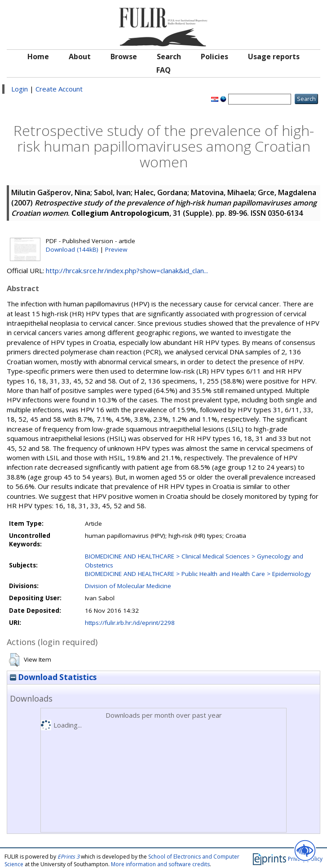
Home (38, 57)
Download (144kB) (72, 249)
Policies (214, 57)
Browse (124, 57)
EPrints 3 (68, 857)
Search (169, 57)
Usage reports (274, 57)
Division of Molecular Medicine (128, 586)
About (80, 57)
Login (20, 89)
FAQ (163, 70)
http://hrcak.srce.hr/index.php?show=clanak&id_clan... (127, 270)
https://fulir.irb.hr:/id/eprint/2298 (130, 623)
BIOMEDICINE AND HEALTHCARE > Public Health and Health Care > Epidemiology (198, 574)
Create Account (59, 89)
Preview (116, 249)
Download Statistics (53, 677)
